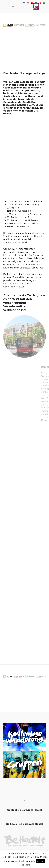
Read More (24, 865)
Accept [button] (40, 861)
